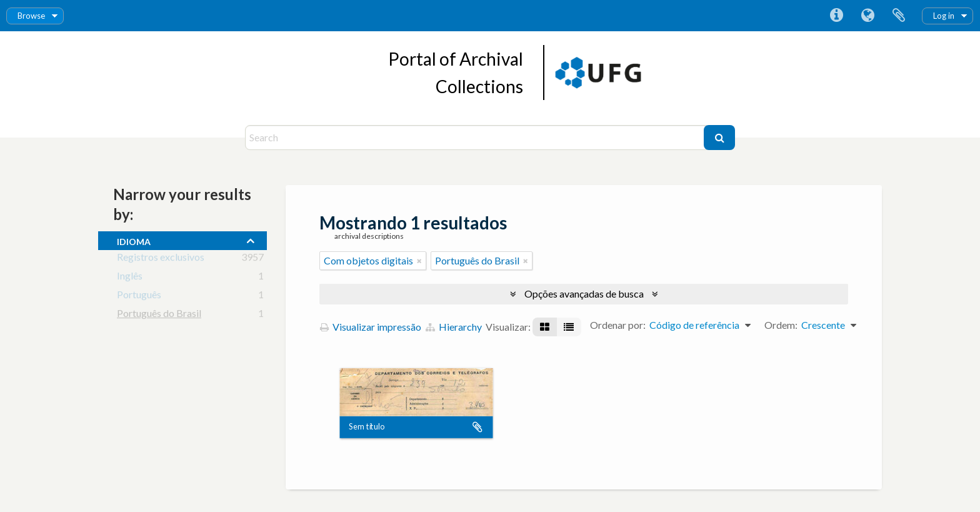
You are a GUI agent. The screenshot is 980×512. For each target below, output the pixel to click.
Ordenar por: (618, 325)
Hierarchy (454, 327)
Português (139, 297)
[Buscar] (719, 138)
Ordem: (781, 325)
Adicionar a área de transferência (477, 427)
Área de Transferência (899, 16)
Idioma (867, 16)
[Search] (476, 138)
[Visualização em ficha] (545, 327)
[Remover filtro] (419, 261)
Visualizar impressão (371, 327)
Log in (944, 16)
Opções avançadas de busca (584, 294)
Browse (31, 16)
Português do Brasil (159, 315)
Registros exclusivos (161, 259)
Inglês (130, 278)
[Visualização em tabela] (569, 327)
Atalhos (836, 16)
